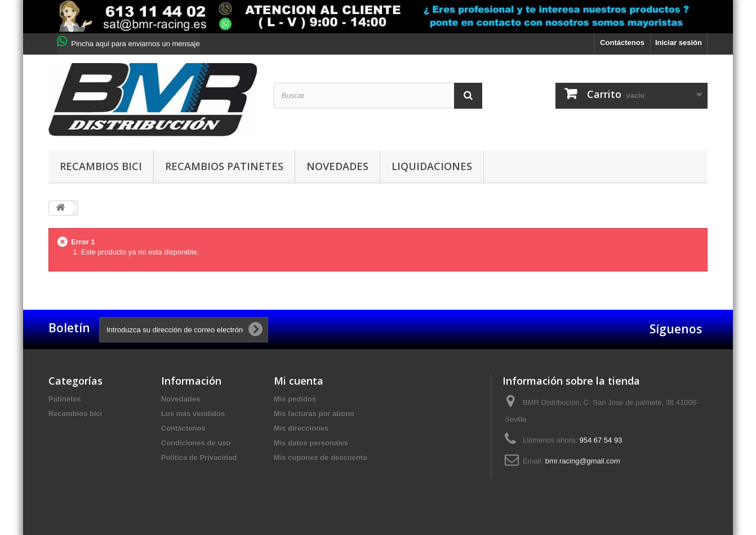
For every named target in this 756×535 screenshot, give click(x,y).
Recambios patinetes (224, 166)
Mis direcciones (301, 428)
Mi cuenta (299, 381)
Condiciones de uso (196, 443)
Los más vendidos (193, 414)
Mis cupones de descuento (321, 458)
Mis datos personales (311, 443)
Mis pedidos (295, 399)
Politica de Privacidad (199, 458)
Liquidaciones (432, 166)
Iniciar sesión (679, 43)
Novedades (337, 166)
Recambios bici (101, 166)
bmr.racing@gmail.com (583, 461)
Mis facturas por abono (314, 414)
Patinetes (65, 399)
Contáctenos (622, 43)
